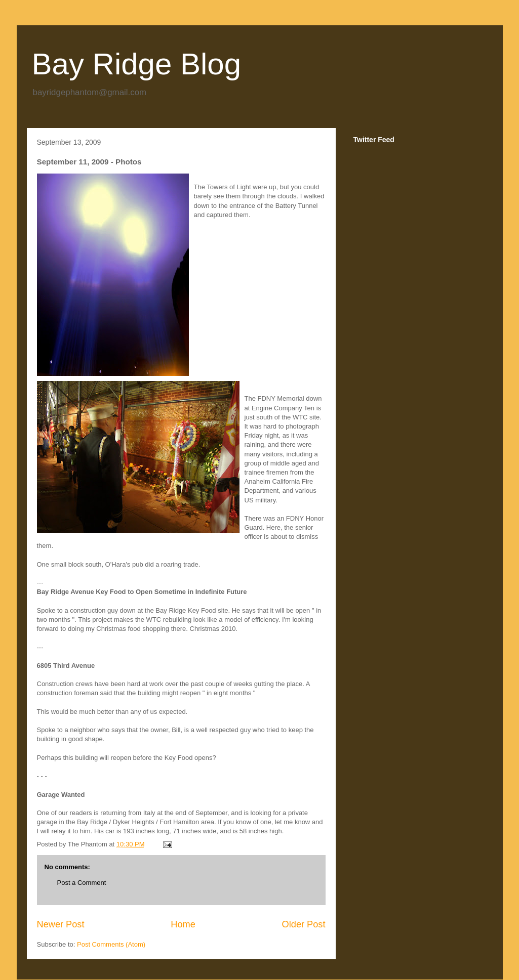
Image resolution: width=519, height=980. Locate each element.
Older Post (304, 924)
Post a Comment (82, 883)
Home (183, 924)
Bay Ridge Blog (137, 64)
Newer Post (61, 924)
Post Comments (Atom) (111, 944)
